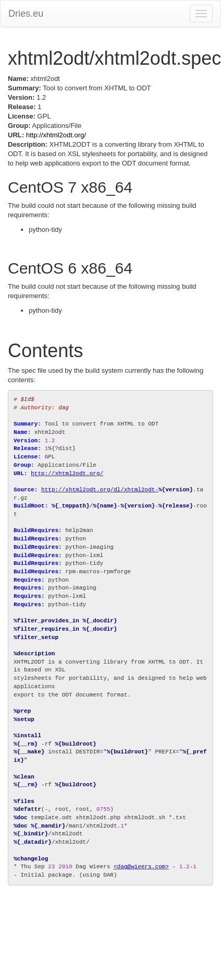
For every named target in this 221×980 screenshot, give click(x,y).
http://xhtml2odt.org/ (56, 135)
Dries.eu (26, 14)
